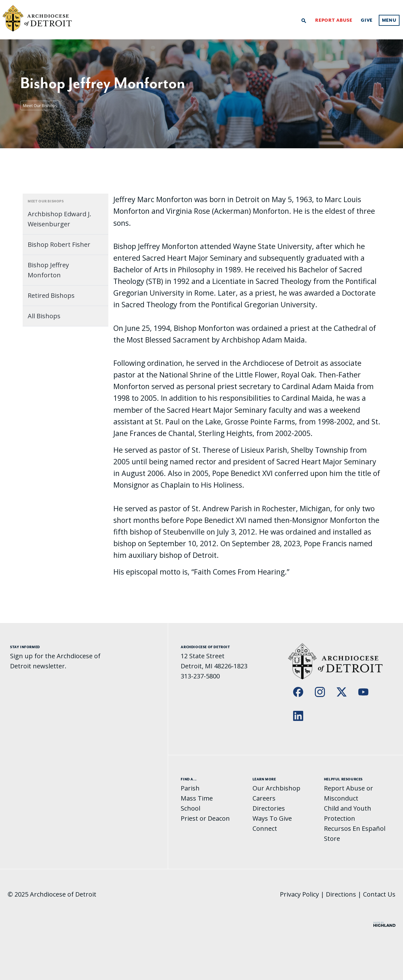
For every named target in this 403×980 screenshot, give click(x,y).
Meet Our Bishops (40, 105)
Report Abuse (334, 20)
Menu (389, 20)
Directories (269, 808)
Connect (265, 828)
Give (367, 20)
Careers (264, 798)
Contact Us (379, 894)
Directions (341, 894)
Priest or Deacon (205, 818)
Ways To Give (272, 818)
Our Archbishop (276, 788)
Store (332, 838)
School (190, 808)
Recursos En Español (355, 828)
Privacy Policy (299, 894)
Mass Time (197, 798)
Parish (190, 788)
